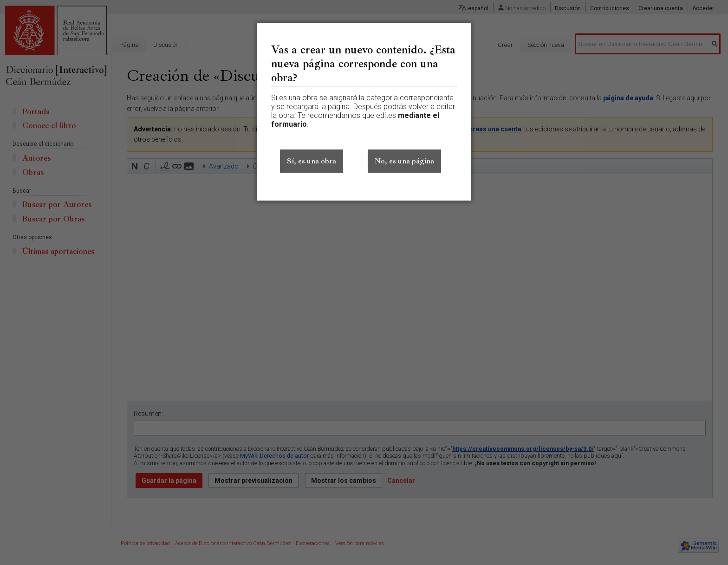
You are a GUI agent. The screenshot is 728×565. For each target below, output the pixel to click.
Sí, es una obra (312, 161)
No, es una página (404, 161)
